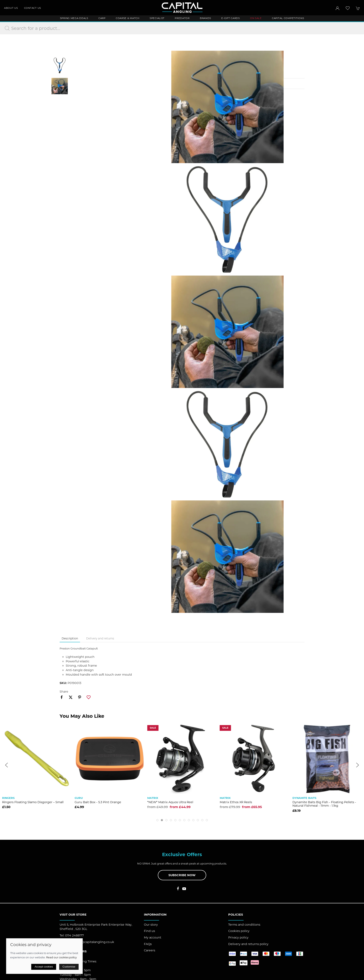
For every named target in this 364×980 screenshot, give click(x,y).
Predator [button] (182, 18)
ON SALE (256, 18)
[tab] (157, 820)
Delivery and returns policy (248, 944)
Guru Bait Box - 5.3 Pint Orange (170, 802)
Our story (151, 925)
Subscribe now (182, 875)
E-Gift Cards (231, 18)
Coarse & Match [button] (128, 18)
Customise (69, 967)
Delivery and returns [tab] (100, 638)
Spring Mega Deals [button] (74, 18)
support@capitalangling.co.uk (92, 942)
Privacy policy (238, 937)
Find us (149, 931)
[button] (348, 8)
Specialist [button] (157, 18)
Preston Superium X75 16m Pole (26, 802)
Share (64, 692)
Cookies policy (239, 931)
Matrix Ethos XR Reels (308, 802)
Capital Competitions (288, 18)
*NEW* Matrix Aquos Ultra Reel (243, 802)
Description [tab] (70, 638)
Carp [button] (102, 18)
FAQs (148, 944)
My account (153, 937)
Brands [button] (205, 18)
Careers (150, 950)
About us (11, 8)
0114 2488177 (74, 935)
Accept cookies (44, 967)
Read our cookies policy (61, 957)
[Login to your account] (337, 8)
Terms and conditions (244, 925)
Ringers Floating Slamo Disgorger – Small (105, 802)
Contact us (33, 8)
